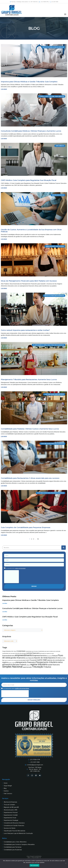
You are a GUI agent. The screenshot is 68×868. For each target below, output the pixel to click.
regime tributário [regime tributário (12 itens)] (39, 664)
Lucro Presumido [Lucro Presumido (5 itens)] (31, 660)
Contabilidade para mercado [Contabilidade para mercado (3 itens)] (8, 653)
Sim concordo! (34, 865)
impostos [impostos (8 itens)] (52, 658)
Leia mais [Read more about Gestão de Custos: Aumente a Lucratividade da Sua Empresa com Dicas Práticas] (4, 239)
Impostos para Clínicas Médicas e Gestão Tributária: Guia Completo (29, 82)
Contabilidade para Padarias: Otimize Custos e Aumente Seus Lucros (30, 429)
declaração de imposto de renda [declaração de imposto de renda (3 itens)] (47, 653)
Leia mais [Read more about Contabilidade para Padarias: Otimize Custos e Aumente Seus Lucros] (4, 437)
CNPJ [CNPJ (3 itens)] (12, 651)
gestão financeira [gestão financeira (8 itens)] (18, 658)
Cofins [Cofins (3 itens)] (15, 651)
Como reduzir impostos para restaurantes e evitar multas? (25, 330)
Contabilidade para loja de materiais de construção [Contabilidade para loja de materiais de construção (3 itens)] (49, 651)
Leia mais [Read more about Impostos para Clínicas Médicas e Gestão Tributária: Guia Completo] (4, 89)
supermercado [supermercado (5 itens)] (27, 667)
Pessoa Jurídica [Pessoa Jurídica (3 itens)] (12, 663)
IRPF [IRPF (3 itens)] (62, 658)
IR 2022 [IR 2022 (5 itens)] (58, 658)
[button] (65, 14)
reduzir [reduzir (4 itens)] (28, 665)
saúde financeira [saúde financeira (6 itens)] (54, 665)
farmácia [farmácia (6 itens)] (43, 656)
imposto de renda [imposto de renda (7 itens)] (41, 658)
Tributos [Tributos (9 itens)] (47, 667)
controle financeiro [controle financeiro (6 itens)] (33, 653)
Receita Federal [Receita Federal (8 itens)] (19, 665)
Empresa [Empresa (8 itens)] (36, 655)
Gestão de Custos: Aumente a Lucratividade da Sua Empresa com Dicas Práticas (31, 231)
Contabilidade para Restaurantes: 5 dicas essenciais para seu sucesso (30, 478)
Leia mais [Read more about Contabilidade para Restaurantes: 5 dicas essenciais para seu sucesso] (4, 486)
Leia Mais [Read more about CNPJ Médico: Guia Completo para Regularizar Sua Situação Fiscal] (5, 620)
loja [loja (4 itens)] (3, 660)
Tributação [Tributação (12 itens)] (38, 667)
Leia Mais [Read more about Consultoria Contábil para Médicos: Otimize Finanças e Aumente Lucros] (5, 612)
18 (38, 539)
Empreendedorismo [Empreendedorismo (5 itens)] (8, 656)
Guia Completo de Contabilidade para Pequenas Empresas (26, 527)
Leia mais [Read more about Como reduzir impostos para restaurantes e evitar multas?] (4, 338)
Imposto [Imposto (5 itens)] (31, 658)
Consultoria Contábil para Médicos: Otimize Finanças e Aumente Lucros (31, 131)
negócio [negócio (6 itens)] (5, 662)
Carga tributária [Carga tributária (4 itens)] (7, 651)
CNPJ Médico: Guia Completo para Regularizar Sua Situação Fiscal (29, 180)
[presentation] (11, 577)
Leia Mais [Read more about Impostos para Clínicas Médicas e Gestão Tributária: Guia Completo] (5, 603)
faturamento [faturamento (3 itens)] (49, 656)
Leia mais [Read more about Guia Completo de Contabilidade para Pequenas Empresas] (4, 535)
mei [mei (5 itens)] (63, 660)
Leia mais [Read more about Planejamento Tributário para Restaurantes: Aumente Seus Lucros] (4, 387)
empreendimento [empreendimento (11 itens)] (24, 655)
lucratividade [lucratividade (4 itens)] (22, 660)
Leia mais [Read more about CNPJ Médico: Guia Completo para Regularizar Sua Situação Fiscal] (4, 188)
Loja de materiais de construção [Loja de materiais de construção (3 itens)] (11, 660)
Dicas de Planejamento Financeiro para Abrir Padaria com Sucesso (29, 281)
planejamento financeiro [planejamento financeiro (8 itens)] (25, 662)
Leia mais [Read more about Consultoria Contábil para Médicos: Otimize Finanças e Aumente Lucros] (4, 139)
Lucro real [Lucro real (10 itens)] (42, 660)
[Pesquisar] (64, 548)
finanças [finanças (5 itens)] (55, 656)
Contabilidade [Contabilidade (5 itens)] (21, 651)
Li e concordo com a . (16, 568)
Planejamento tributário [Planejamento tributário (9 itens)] (47, 662)
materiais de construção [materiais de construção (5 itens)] (54, 660)
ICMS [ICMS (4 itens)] (27, 658)
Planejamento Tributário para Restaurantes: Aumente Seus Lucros (29, 380)
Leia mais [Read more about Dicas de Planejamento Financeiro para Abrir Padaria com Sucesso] (4, 288)
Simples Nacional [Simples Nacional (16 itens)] (12, 667)
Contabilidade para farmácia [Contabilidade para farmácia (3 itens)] (32, 651)
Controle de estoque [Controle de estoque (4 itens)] (20, 653)
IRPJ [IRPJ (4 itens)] (65, 658)
